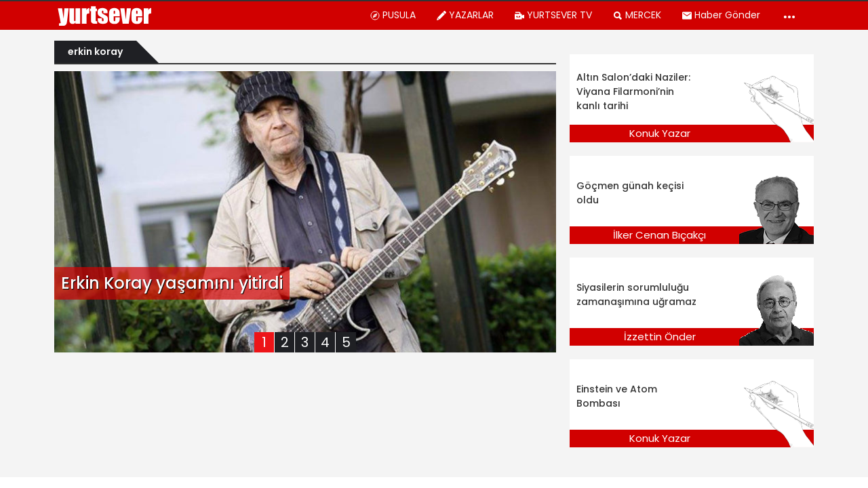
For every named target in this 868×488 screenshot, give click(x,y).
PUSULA (393, 15)
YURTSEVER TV (553, 15)
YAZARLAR (465, 15)
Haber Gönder (721, 15)
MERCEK (637, 15)
